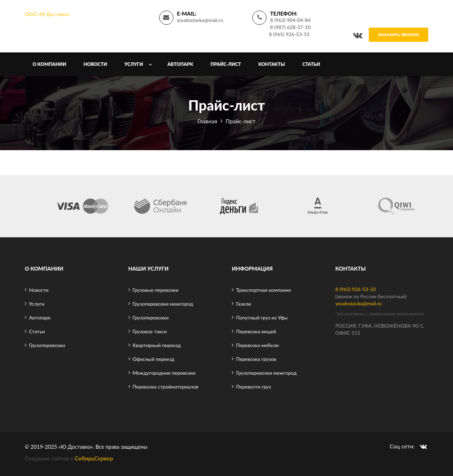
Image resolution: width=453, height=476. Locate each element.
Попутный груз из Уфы (262, 318)
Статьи (311, 64)
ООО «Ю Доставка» (47, 14)
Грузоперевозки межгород (163, 304)
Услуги (134, 64)
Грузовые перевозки (156, 290)
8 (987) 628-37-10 (290, 27)
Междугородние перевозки (164, 373)
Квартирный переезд (157, 345)
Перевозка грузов (256, 359)
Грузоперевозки (47, 345)
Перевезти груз (254, 387)
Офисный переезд (154, 359)
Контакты (272, 64)
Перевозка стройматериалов (166, 387)
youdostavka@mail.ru (200, 20)
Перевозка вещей (256, 331)
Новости (95, 64)
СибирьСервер (94, 458)
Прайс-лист (226, 64)
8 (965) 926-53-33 (289, 34)
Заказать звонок (398, 35)
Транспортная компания (263, 290)
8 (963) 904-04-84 (290, 20)
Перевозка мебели (257, 345)
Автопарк (180, 64)
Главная (207, 121)
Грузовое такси (150, 331)
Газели (243, 304)
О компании (49, 64)
